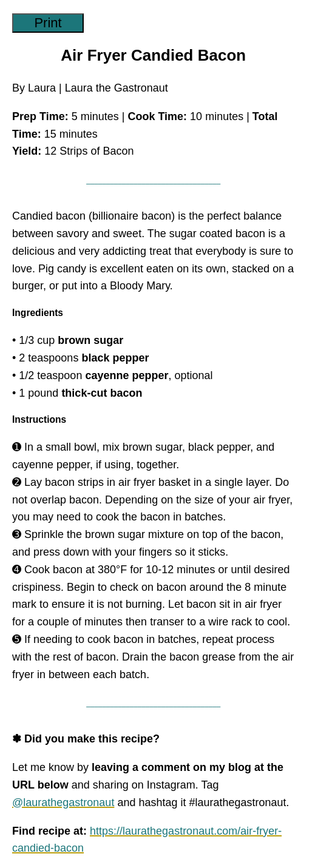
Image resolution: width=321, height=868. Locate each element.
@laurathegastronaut (63, 802)
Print (48, 23)
